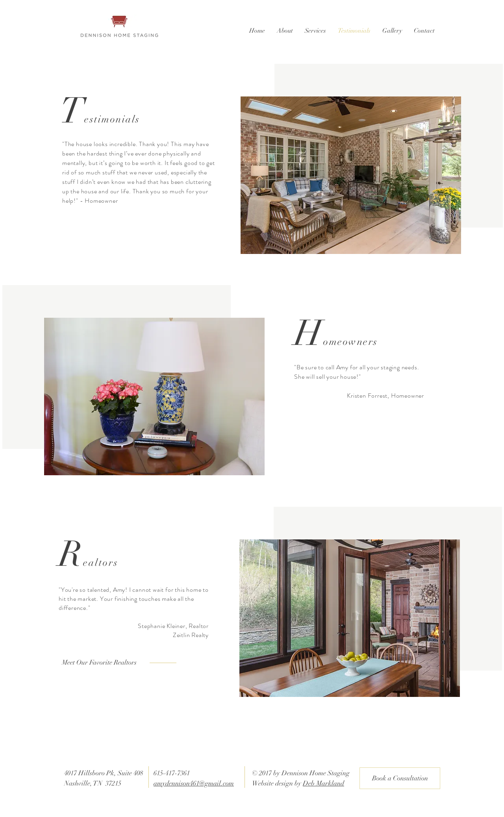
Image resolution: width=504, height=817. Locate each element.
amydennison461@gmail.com (194, 783)
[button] (285, 31)
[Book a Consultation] (400, 778)
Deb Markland (323, 783)
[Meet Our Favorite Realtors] (103, 663)
